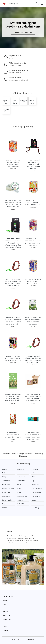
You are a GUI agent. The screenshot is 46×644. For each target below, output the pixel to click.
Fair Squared (36, 496)
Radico (4, 508)
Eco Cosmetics (22, 496)
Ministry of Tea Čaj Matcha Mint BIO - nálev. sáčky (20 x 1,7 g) (33, 203)
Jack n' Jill (20, 504)
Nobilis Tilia (36, 485)
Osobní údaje (7, 620)
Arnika (19, 492)
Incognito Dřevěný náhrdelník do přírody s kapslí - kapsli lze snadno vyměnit (33, 164)
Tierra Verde (6, 481)
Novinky (5, 600)
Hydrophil (35, 469)
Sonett (19, 488)
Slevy (4, 605)
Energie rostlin (36, 492)
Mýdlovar (20, 500)
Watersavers (21, 481)
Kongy (4, 477)
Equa (34, 481)
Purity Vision (21, 477)
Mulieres (5, 473)
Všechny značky (8, 596)
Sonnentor (20, 469)
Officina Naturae (37, 488)
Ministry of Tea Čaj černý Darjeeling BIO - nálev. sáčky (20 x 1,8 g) (13, 358)
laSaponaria (36, 473)
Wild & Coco (6, 492)
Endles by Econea (8, 488)
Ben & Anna (6, 485)
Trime (19, 485)
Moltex (34, 500)
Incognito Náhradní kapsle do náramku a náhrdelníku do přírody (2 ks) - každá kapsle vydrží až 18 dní (13, 243)
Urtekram (20, 473)
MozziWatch (6, 496)
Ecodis (4, 469)
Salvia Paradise (7, 500)
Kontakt (5, 631)
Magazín (5, 611)
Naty (4, 504)
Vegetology (35, 508)
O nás (5, 627)
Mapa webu (6, 616)
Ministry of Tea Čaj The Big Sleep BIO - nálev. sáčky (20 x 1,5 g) (33, 281)
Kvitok (34, 477)
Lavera (34, 504)
